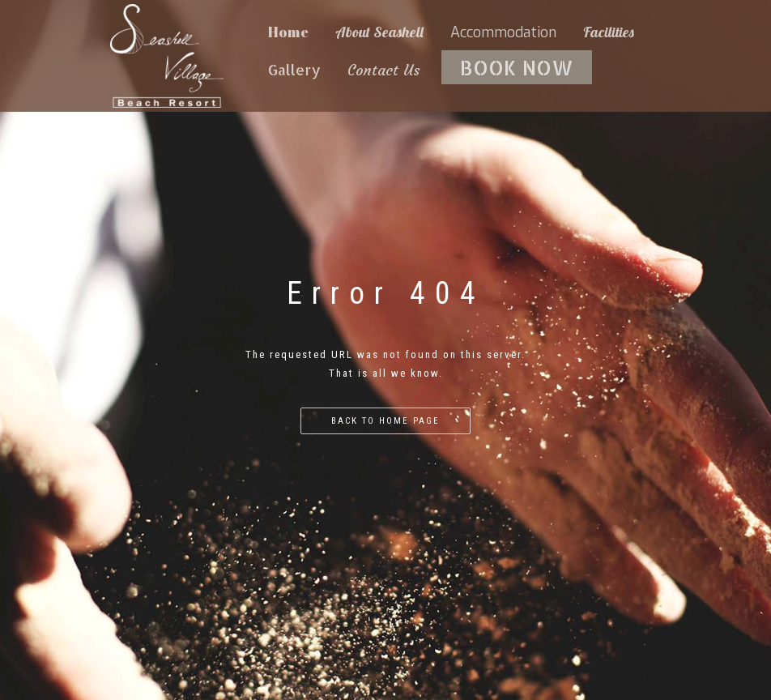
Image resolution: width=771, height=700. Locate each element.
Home (288, 32)
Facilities (609, 32)
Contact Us (384, 70)
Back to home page (385, 421)
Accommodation (503, 32)
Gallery (294, 69)
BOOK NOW (517, 67)
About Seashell (379, 32)
